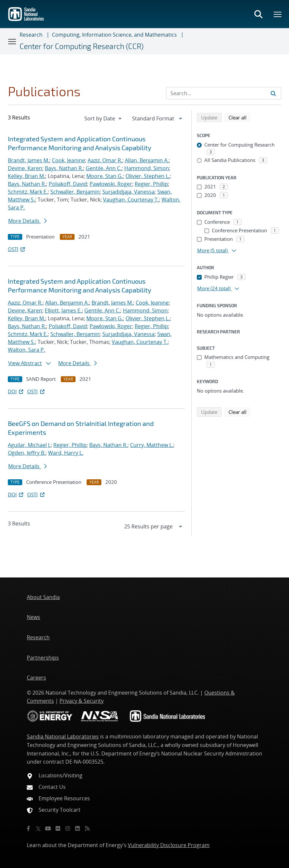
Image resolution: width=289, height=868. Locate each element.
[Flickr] (58, 828)
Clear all (240, 117)
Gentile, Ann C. (104, 168)
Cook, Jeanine (68, 160)
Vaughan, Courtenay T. (131, 200)
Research (31, 35)
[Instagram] (68, 828)
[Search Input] (224, 93)
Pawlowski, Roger (111, 184)
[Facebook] (28, 828)
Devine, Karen (25, 168)
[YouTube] (48, 828)
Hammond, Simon (147, 168)
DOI (16, 391)
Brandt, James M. (29, 160)
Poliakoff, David (68, 184)
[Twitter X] (38, 828)
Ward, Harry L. (66, 453)
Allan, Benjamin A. (147, 160)
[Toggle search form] (258, 14)
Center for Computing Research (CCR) (82, 46)
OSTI (17, 249)
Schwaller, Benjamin (75, 192)
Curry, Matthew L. (152, 445)
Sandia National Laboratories (63, 736)
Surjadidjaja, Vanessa (128, 192)
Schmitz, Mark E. (28, 192)
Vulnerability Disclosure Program (169, 845)
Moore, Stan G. (105, 176)
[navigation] (104, 118)
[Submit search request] (273, 93)
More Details (27, 221)
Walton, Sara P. (26, 350)
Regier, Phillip (151, 184)
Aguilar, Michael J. (29, 445)
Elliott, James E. (63, 310)
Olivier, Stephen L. (148, 176)
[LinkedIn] (77, 828)
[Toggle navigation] (12, 41)
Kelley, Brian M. (26, 176)
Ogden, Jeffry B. (27, 453)
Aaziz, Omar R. (105, 160)
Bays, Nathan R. (64, 168)
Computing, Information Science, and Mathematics (114, 35)
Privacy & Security (82, 701)
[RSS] (87, 828)
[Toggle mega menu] (278, 14)
